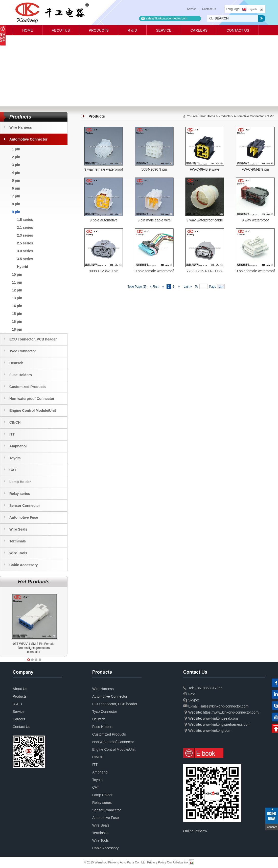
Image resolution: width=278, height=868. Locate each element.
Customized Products (28, 387)
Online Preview (195, 831)
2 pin (16, 157)
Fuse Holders (21, 375)
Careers (199, 30)
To (196, 287)
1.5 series (25, 220)
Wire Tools (18, 553)
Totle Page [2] (137, 287)
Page (213, 287)
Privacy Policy (157, 862)
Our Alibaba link (177, 862)
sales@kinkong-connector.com (167, 18)
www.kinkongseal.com (220, 718)
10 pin (17, 275)
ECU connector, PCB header (33, 339)
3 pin (16, 165)
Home (28, 30)
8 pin (16, 204)
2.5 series (25, 243)
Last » (188, 287)
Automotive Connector (28, 139)
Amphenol (18, 446)
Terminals (18, 541)
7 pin (16, 196)
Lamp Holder (20, 482)
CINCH (15, 422)
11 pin (17, 282)
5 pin (16, 180)
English (250, 9)
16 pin (17, 322)
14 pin (17, 306)
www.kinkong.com (217, 730)
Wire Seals (18, 529)
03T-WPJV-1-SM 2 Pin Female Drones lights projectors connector (34, 648)
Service (192, 9)
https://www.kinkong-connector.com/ (231, 712)
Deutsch (16, 363)
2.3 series (25, 235)
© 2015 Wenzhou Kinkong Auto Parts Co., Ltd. (115, 862)
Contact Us (209, 9)
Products (99, 30)
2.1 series (25, 227)
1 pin (16, 149)
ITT (12, 434)
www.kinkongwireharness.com (227, 724)
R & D (132, 30)
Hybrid (22, 267)
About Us (61, 30)
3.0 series (25, 251)
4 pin (16, 173)
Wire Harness (21, 127)
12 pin (17, 290)
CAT (13, 470)
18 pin (17, 329)
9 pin (16, 212)
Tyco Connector (23, 351)
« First (154, 287)
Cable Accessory (24, 565)
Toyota (15, 458)
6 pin (16, 188)
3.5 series (25, 259)
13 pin (17, 298)
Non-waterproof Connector (32, 399)
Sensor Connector (25, 506)
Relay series (20, 494)
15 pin (17, 314)
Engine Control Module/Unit (33, 410)
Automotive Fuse (24, 517)
